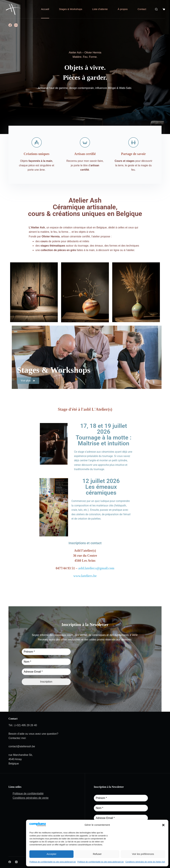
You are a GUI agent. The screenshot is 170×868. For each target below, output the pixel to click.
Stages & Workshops (71, 9)
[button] (163, 825)
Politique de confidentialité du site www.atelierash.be (53, 862)
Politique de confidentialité (28, 794)
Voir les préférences (143, 854)
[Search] (156, 9)
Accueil (45, 9)
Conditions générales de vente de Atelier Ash (145, 862)
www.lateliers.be (85, 576)
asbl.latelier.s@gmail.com (96, 568)
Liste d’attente (100, 9)
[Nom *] (46, 662)
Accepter (52, 854)
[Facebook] (10, 25)
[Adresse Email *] (46, 672)
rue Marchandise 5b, (21, 755)
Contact (142, 9)
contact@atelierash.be (22, 746)
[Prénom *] (46, 652)
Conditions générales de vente (31, 798)
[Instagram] (16, 25)
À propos (123, 9)
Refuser (97, 854)
